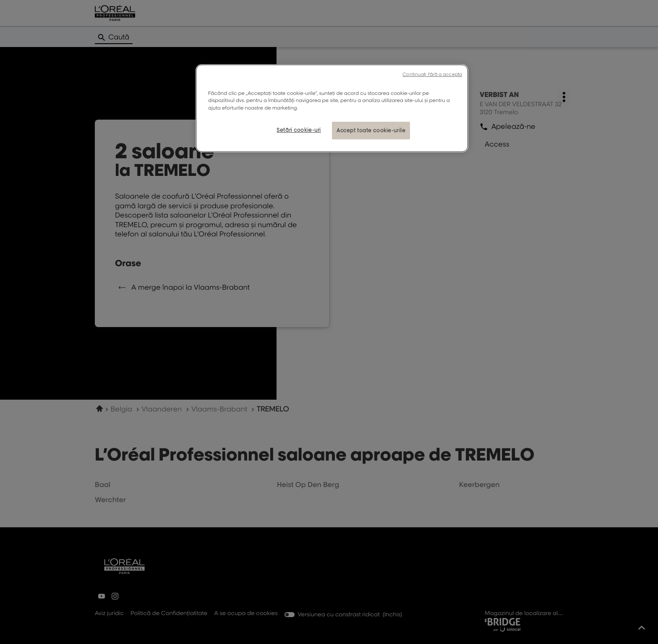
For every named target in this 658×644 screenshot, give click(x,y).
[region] (332, 108)
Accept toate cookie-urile (371, 130)
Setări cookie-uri (299, 130)
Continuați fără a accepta (432, 74)
